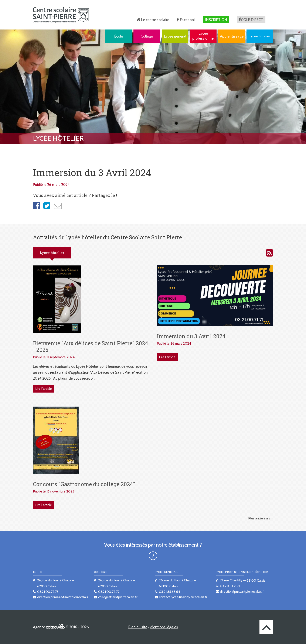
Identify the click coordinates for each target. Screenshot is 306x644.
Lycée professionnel (203, 36)
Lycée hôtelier (260, 36)
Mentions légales (164, 627)
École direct (251, 20)
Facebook (188, 20)
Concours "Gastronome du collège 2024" (84, 484)
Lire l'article (44, 389)
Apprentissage (232, 36)
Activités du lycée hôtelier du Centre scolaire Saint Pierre (269, 253)
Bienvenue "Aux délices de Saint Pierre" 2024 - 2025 (91, 346)
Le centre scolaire (155, 20)
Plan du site (138, 627)
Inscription (216, 20)
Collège (147, 36)
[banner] (61, 15)
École (119, 36)
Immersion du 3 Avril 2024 (191, 336)
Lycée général (175, 36)
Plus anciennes (259, 518)
